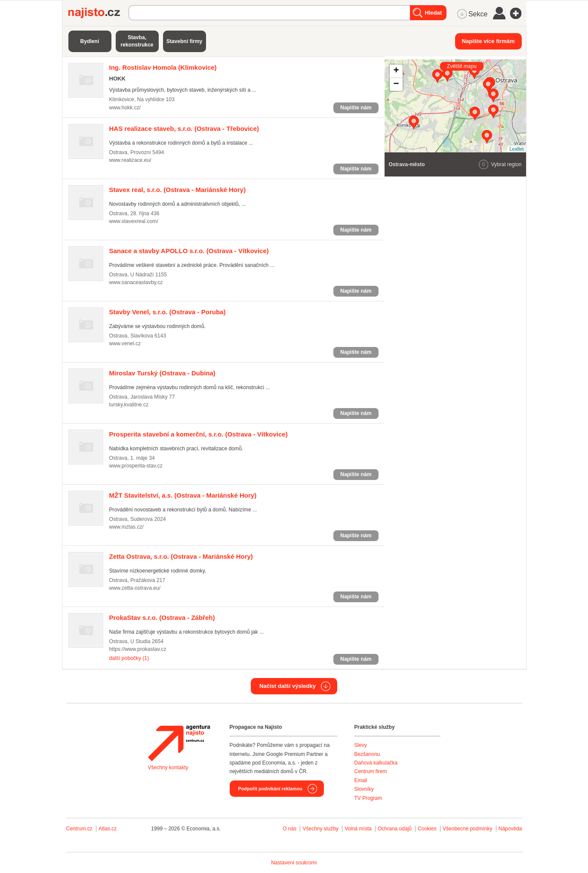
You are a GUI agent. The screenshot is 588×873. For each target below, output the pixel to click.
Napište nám (356, 108)
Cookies (427, 829)
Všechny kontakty (168, 768)
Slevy (361, 745)
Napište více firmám (488, 41)
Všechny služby (321, 829)
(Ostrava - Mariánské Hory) (178, 190)
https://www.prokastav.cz (138, 649)
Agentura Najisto (179, 743)
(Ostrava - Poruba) (168, 312)
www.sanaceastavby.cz (136, 282)
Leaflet (516, 149)
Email (361, 780)
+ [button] (396, 71)
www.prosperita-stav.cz (136, 466)
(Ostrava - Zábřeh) (162, 618)
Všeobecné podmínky (467, 829)
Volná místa (358, 829)
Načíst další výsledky (288, 686)
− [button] (396, 84)
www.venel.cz (125, 344)
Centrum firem (371, 771)
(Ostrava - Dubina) (162, 373)
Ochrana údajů (395, 829)
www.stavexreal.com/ (134, 221)
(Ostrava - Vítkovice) (189, 251)
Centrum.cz (79, 829)
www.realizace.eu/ (130, 160)
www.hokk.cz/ (125, 108)
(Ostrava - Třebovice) (184, 128)
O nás (289, 829)
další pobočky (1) (129, 658)
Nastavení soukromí (294, 863)
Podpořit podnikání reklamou (270, 789)
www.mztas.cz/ (126, 527)
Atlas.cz (108, 829)
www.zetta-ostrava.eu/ (135, 588)
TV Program (368, 798)
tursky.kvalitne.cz (129, 405)
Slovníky (364, 789)
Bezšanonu (367, 754)
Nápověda (510, 829)
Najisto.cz (99, 13)
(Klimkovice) (163, 67)
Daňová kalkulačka (376, 763)
